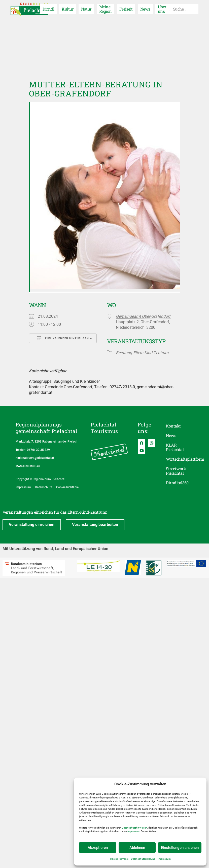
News (145, 9)
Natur (86, 9)
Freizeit (126, 9)
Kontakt (173, 426)
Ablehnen (137, 848)
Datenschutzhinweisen (135, 828)
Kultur (68, 9)
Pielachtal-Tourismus (105, 428)
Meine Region (106, 9)
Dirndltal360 (177, 483)
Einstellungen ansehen (180, 848)
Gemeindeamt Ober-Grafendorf (143, 316)
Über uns (162, 9)
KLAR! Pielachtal (175, 447)
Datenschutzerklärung (143, 859)
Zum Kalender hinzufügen (63, 338)
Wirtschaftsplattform (180, 459)
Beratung (124, 353)
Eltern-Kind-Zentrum (151, 353)
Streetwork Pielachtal (176, 471)
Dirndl (48, 9)
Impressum (134, 831)
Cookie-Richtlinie (119, 859)
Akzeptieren (98, 848)
